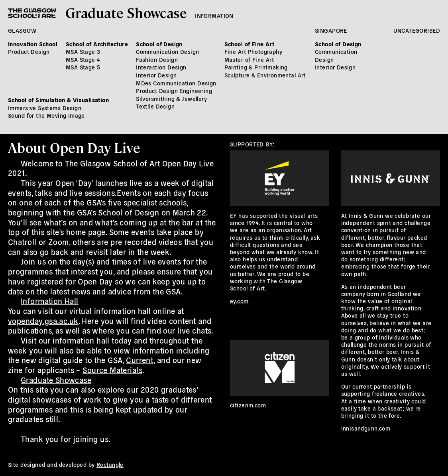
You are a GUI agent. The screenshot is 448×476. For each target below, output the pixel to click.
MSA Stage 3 (83, 51)
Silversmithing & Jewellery (171, 99)
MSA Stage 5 (83, 67)
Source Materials (112, 370)
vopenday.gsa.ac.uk (43, 321)
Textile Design (155, 106)
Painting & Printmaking (256, 67)
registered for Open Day (70, 281)
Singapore (331, 30)
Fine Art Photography (253, 51)
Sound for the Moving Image (46, 115)
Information (214, 16)
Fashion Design (157, 59)
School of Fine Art (250, 44)
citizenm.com (248, 405)
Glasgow (22, 30)
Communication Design (167, 51)
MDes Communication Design (176, 83)
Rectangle (110, 464)
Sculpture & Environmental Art (265, 75)
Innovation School (33, 44)
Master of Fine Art (249, 59)
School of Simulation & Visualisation (58, 100)
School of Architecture (97, 44)
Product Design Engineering (174, 91)
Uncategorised (417, 30)
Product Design (29, 51)
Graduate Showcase (126, 12)
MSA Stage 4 (83, 59)
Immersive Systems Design (45, 108)
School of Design (159, 44)
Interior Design (156, 75)
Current (140, 360)
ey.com (239, 301)
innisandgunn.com (366, 428)
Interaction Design (161, 67)
